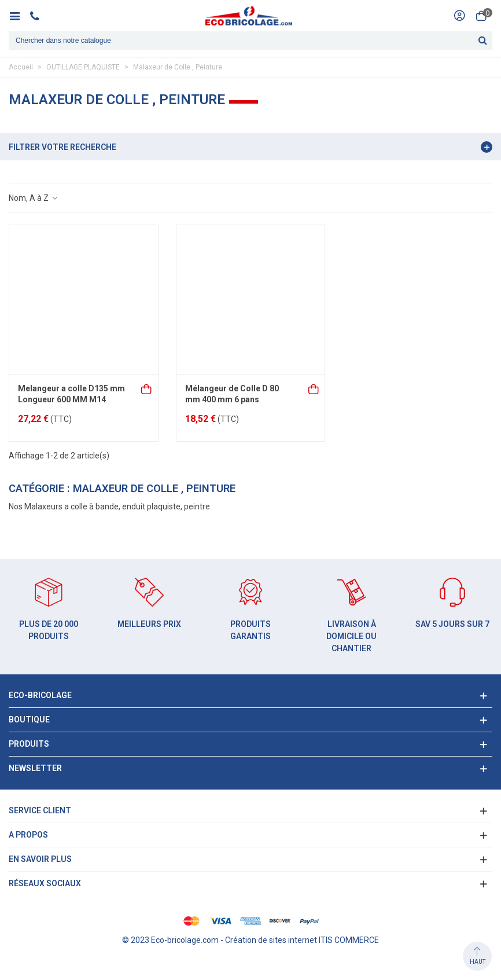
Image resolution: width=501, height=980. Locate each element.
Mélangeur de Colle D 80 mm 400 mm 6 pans (232, 394)
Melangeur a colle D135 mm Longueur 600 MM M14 (71, 394)
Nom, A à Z (34, 198)
